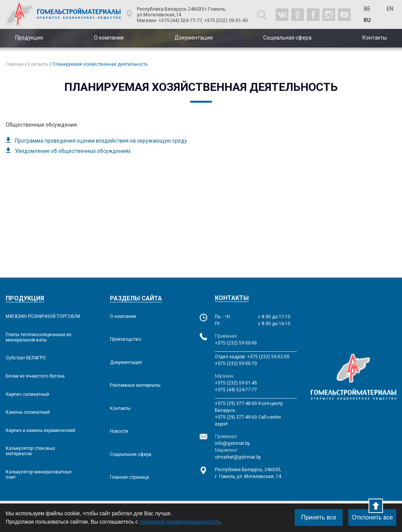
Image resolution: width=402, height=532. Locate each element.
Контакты (375, 38)
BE (367, 9)
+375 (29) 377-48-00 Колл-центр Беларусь (249, 407)
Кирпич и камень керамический (41, 430)
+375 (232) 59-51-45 (236, 383)
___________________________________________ (253, 350)
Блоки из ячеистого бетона (35, 376)
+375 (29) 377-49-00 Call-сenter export (248, 421)
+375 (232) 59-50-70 (236, 364)
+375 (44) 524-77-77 (236, 390)
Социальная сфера (287, 38)
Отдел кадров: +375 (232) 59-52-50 (252, 357)
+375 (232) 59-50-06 (236, 343)
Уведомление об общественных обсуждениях (73, 151)
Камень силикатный (28, 412)
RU (367, 20)
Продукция (29, 38)
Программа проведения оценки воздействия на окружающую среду (101, 141)
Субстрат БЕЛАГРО (26, 358)
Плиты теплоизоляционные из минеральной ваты (39, 337)
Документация (194, 38)
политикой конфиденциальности (180, 522)
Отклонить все (372, 517)
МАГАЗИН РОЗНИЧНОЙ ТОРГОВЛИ (43, 316)
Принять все (319, 517)
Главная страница (129, 477)
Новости (119, 431)
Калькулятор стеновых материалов (30, 451)
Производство (126, 339)
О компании (109, 38)
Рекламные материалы (135, 385)
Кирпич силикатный (27, 394)
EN (390, 9)
